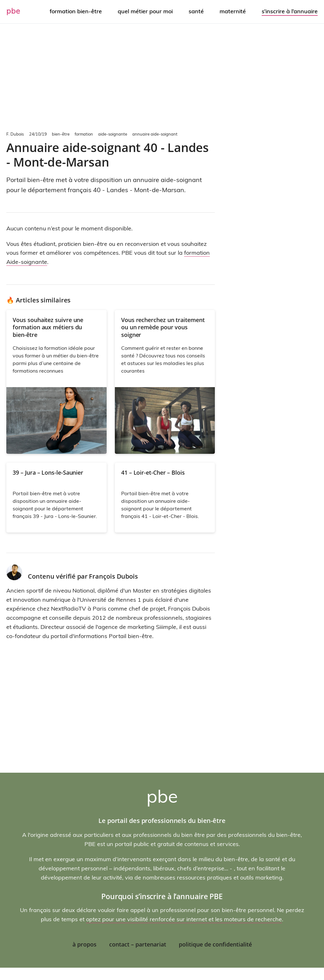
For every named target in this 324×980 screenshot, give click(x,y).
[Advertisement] (162, 76)
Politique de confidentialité (215, 944)
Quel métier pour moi (145, 11)
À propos (84, 944)
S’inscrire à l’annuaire (290, 11)
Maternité (233, 11)
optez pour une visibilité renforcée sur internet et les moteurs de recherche (184, 919)
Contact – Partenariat (138, 944)
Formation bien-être (76, 11)
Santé (196, 11)
